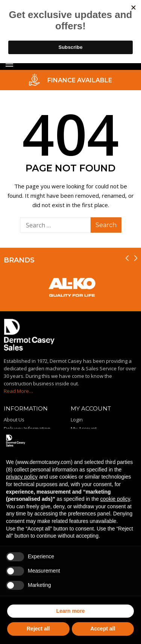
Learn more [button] (70, 611)
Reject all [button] (38, 629)
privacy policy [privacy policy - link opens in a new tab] (22, 477)
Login (77, 420)
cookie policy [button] (115, 499)
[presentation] (127, 258)
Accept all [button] (103, 629)
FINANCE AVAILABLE (80, 80)
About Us (14, 420)
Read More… (18, 391)
